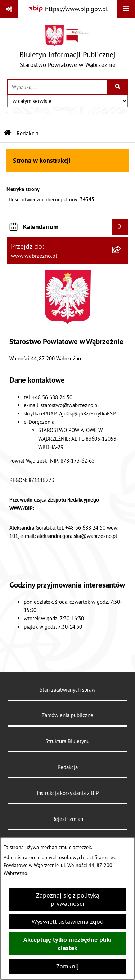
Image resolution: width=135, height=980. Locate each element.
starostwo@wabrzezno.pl (70, 405)
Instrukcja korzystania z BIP (68, 793)
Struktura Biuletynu (67, 741)
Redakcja (68, 767)
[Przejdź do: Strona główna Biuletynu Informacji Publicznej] (8, 133)
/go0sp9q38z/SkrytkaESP (87, 413)
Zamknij (67, 966)
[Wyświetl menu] (126, 9)
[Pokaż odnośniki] (9, 9)
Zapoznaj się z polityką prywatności (68, 899)
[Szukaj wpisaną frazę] (118, 87)
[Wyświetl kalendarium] (120, 227)
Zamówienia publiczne (67, 715)
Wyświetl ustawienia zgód (68, 921)
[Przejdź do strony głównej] (67, 48)
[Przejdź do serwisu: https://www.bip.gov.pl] (68, 9)
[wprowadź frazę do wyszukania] (58, 87)
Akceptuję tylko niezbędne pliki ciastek (67, 944)
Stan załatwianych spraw (67, 690)
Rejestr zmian (68, 819)
